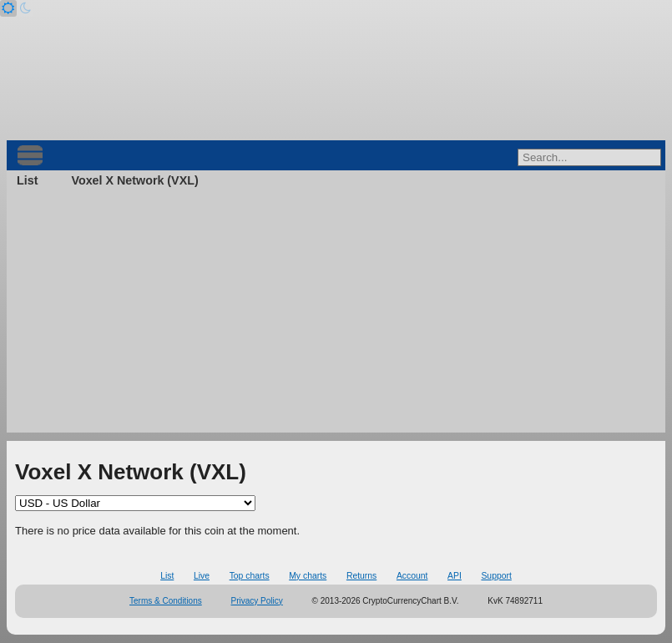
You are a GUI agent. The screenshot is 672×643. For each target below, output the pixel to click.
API (455, 576)
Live (202, 576)
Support (496, 576)
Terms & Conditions (166, 601)
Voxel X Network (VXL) (134, 180)
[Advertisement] (336, 316)
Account (412, 576)
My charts (308, 576)
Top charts (250, 576)
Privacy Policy (257, 601)
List (27, 180)
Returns (361, 576)
